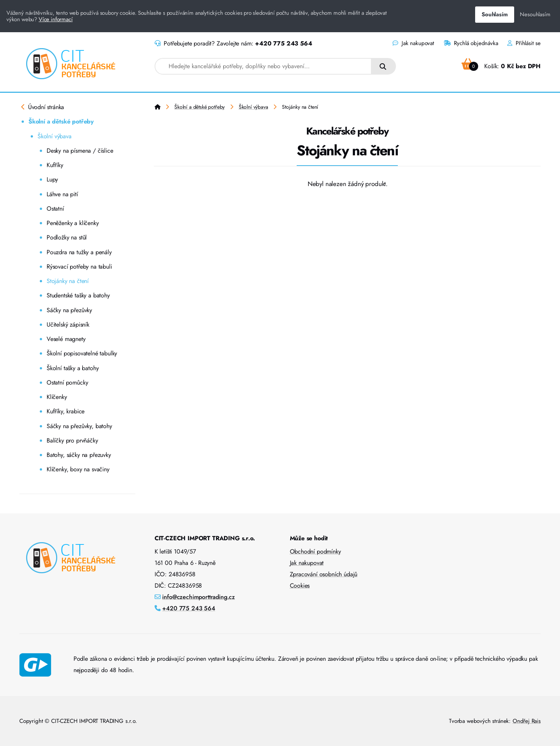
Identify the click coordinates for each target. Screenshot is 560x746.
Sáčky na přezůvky (69, 310)
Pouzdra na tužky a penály (79, 252)
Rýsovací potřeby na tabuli (79, 267)
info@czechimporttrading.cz (199, 597)
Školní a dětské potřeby (61, 121)
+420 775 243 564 (283, 43)
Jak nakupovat (413, 43)
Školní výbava (55, 136)
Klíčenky (57, 397)
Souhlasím (494, 14)
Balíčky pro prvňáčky (72, 440)
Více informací (56, 19)
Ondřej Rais (527, 721)
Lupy (52, 179)
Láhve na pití (62, 194)
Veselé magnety (66, 339)
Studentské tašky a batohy (78, 295)
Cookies (300, 586)
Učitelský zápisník (68, 325)
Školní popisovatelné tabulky (82, 353)
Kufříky (55, 165)
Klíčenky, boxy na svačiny (78, 469)
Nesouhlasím (535, 14)
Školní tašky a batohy (73, 368)
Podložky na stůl (67, 237)
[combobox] (263, 66)
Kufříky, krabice (66, 411)
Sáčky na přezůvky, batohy (79, 426)
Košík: (501, 66)
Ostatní (55, 209)
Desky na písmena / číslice (80, 151)
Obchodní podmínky (315, 551)
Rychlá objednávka (471, 43)
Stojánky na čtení (68, 281)
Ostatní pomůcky (67, 382)
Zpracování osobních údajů (324, 574)
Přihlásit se (524, 43)
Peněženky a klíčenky (73, 223)
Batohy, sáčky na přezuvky (79, 455)
